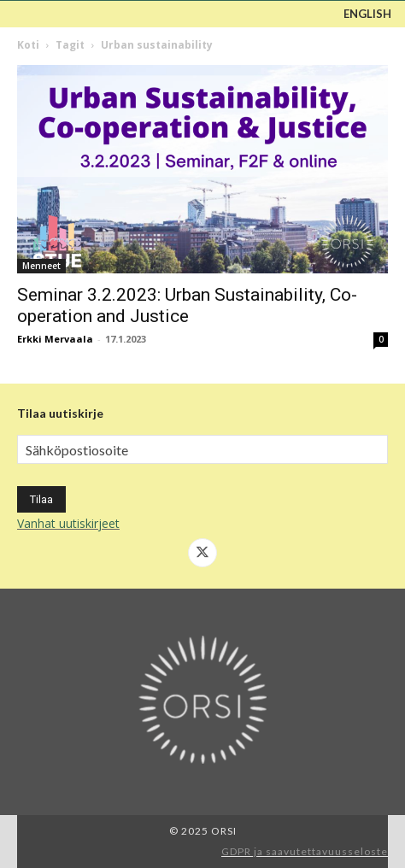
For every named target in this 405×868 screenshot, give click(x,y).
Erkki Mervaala (55, 339)
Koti (28, 45)
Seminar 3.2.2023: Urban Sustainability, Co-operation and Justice (187, 305)
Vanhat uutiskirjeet (68, 523)
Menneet (41, 266)
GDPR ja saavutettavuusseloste (305, 851)
